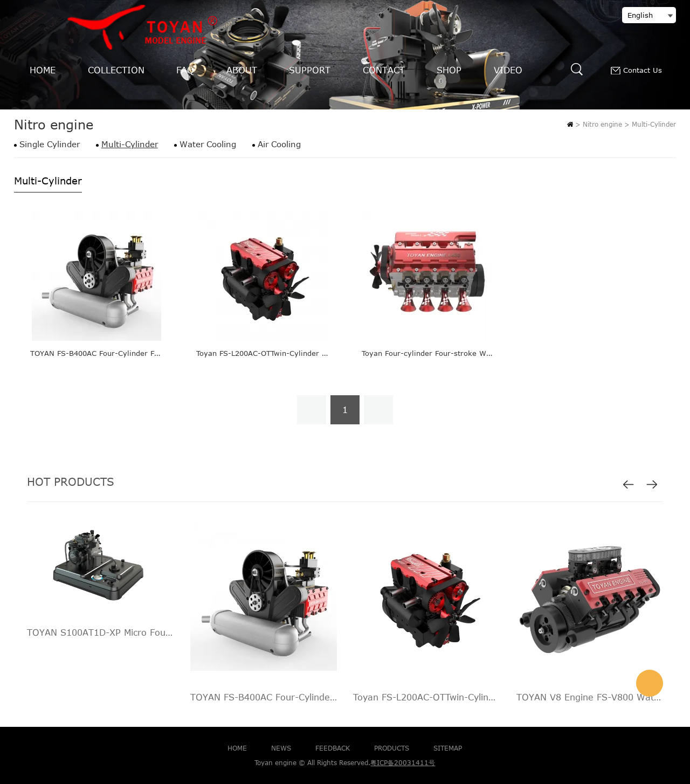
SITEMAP (448, 748)
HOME (43, 70)
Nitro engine (602, 124)
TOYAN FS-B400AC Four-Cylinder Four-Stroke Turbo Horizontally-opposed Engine (264, 697)
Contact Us (636, 70)
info (650, 683)
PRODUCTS (392, 748)
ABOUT (242, 70)
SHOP (449, 70)
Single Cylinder (50, 144)
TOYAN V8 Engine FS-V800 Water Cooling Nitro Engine (590, 697)
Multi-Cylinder (654, 124)
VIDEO (508, 70)
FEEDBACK (333, 748)
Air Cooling (279, 144)
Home (570, 124)
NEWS (281, 748)
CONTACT (384, 70)
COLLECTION (116, 70)
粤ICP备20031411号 (403, 762)
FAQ (185, 70)
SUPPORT (310, 70)
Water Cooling (208, 144)
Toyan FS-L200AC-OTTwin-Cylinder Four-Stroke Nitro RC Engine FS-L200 (326, 353)
